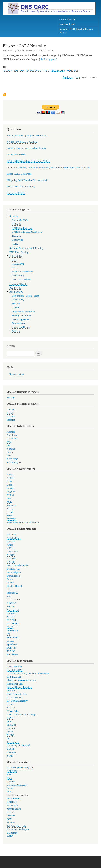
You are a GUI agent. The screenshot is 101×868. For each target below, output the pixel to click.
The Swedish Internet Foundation (23, 523)
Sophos (11, 641)
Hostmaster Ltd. (15, 684)
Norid (10, 512)
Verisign (11, 398)
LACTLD (12, 802)
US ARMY (12, 833)
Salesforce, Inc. (14, 463)
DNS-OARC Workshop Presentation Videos (28, 161)
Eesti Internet (13, 798)
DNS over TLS (58, 70)
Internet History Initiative (19, 687)
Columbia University (17, 785)
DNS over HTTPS (35, 70)
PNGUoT (12, 725)
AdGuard (11, 535)
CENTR (11, 781)
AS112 (15, 244)
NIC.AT (11, 617)
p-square (11, 728)
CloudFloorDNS (15, 670)
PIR (9, 456)
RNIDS (11, 735)
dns (16, 70)
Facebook (55, 168)
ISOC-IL (11, 690)
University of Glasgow (18, 829)
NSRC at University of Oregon (22, 715)
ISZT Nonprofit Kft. (17, 694)
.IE (8, 589)
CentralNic (12, 552)
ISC (9, 445)
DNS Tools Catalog (19, 252)
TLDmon (16, 236)
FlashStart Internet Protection (21, 680)
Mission (16, 304)
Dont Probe (18, 240)
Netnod (11, 812)
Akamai (11, 432)
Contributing (18, 276)
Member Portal (67, 24)
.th (8, 739)
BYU (9, 778)
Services (13, 216)
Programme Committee (23, 312)
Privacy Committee (21, 315)
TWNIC (11, 651)
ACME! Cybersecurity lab (20, 768)
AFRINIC (12, 771)
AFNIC (11, 475)
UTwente (11, 752)
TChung (11, 823)
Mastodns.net (43, 168)
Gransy (10, 582)
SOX (9, 819)
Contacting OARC (16, 193)
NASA (10, 704)
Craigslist (12, 559)
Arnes (10, 545)
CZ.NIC (11, 562)
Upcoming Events (18, 284)
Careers (16, 308)
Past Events (15, 288)
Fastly (10, 579)
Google (11, 413)
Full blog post (48, 59)
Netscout (11, 614)
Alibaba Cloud (14, 538)
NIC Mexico (13, 624)
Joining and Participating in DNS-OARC (27, 136)
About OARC (16, 292)
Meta (9, 502)
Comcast (11, 410)
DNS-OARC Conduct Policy (21, 187)
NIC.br (10, 509)
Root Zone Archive (21, 280)
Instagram (66, 168)
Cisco (10, 485)
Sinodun (11, 816)
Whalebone (12, 654)
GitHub (31, 168)
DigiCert (11, 492)
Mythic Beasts (14, 809)
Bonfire (76, 168)
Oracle (10, 452)
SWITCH (12, 519)
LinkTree (85, 168)
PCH (9, 722)
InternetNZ (12, 593)
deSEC (10, 788)
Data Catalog (16, 256)
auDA (10, 548)
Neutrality (8, 70)
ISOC (10, 499)
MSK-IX (11, 607)
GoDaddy (12, 439)
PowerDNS (12, 631)
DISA (10, 792)
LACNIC (11, 603)
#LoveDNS (72, 70)
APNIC (11, 478)
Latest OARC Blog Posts (19, 174)
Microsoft (12, 506)
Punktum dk (13, 637)
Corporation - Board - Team (25, 296)
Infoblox (11, 420)
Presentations (18, 323)
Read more (68, 77)
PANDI (11, 718)
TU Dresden (13, 742)
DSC (14, 260)
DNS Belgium (14, 572)
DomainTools (13, 576)
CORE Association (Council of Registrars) (28, 673)
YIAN (10, 756)
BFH (9, 775)
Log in (78, 77)
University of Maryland (18, 745)
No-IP (10, 627)
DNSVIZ (16, 224)
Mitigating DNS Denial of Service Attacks (76, 31)
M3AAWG (12, 805)
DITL (15, 268)
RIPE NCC (12, 459)
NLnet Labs (13, 711)
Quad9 (10, 732)
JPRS (10, 596)
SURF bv (11, 648)
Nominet (11, 449)
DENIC (11, 488)
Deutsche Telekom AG (18, 565)
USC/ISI (11, 749)
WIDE (10, 836)
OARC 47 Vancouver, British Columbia (26, 148)
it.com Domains (15, 697)
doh (22, 70)
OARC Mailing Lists (22, 228)
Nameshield (13, 610)
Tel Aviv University (16, 826)
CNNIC (11, 555)
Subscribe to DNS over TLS (4, 95)
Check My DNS (67, 20)
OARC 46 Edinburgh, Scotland (22, 142)
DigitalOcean (13, 569)
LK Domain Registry (17, 701)
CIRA (10, 481)
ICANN (11, 416)
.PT (9, 634)
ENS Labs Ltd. (14, 677)
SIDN (10, 516)
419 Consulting (14, 667)
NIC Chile (12, 620)
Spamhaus (12, 644)
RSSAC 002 (18, 264)
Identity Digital (14, 586)
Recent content (17, 374)
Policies (16, 331)
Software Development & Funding (26, 248)
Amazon (11, 542)
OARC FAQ (18, 300)
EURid (10, 495)
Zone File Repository (22, 272)
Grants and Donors (21, 327)
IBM (9, 442)
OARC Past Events (16, 155)
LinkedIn (22, 168)
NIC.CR (11, 708)
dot (47, 70)
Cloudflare (12, 435)
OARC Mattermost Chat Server (27, 232)
